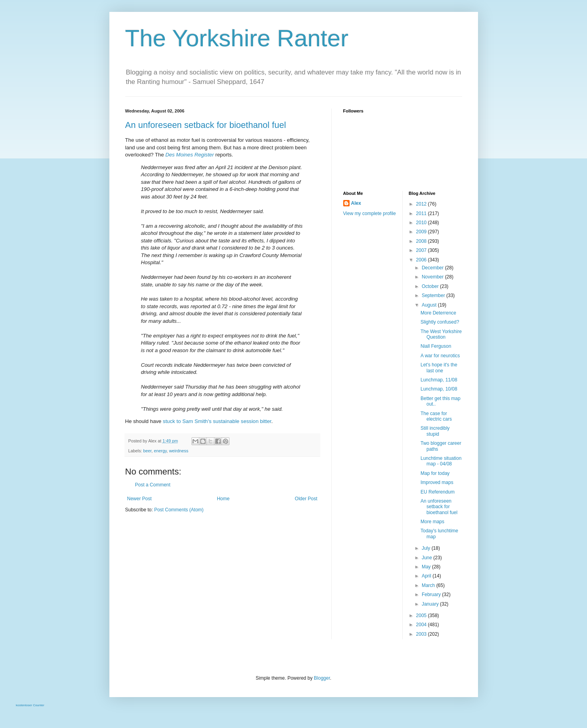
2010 (422, 223)
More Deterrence (438, 313)
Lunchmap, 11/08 (439, 380)
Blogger (322, 678)
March (429, 585)
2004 (422, 625)
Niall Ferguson (436, 346)
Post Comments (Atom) (179, 510)
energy (160, 451)
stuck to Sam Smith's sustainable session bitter (217, 421)
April (427, 576)
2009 (422, 232)
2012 (422, 204)
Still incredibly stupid (435, 431)
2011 (422, 213)
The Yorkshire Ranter (237, 38)
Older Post (306, 499)
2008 (422, 241)
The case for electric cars (436, 416)
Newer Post (140, 499)
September (434, 295)
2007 (422, 250)
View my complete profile (370, 213)
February (432, 595)
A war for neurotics (440, 356)
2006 (422, 260)
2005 (422, 616)
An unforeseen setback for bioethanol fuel (206, 125)
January (431, 604)
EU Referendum (438, 492)
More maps (432, 522)
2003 (422, 634)
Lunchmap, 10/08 (439, 389)
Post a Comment (153, 485)
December (433, 268)
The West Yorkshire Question (441, 334)
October (431, 286)
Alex (356, 203)
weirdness (179, 451)
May (427, 567)
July (427, 548)
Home (223, 499)
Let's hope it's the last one (439, 368)
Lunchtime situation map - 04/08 (441, 461)
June (427, 558)
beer (147, 451)
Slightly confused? (440, 322)
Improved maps (437, 482)
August (430, 305)
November (433, 277)
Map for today (435, 473)
